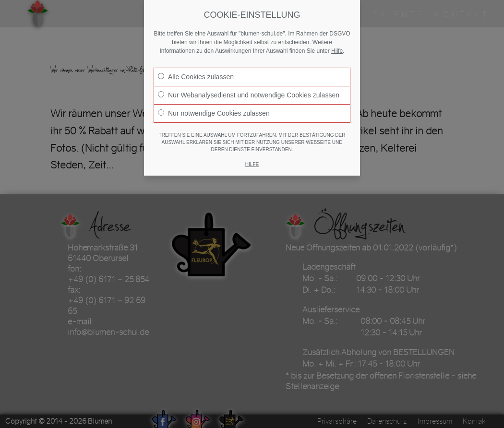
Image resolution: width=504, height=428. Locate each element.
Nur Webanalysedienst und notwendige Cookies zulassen (249, 95)
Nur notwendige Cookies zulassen (214, 113)
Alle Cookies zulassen (196, 77)
